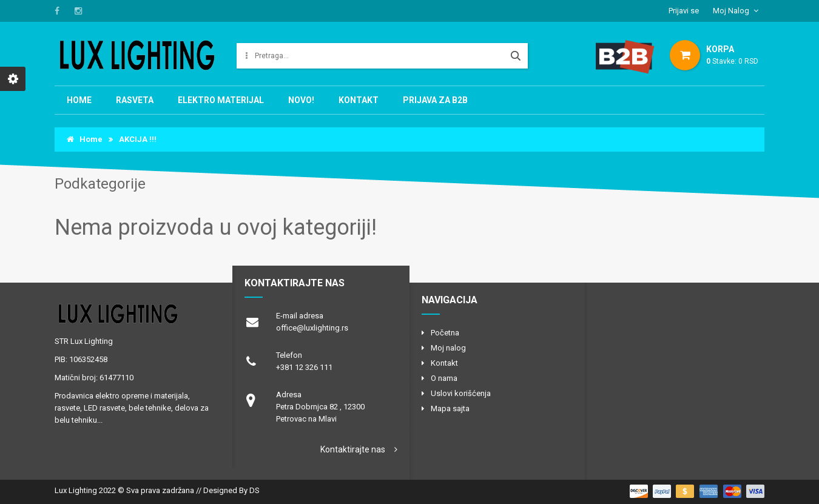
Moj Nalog (731, 11)
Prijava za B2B (435, 100)
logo (133, 314)
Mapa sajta (450, 408)
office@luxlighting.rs (312, 328)
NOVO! (301, 100)
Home (79, 100)
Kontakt (359, 100)
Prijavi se (684, 11)
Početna (445, 333)
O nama (444, 378)
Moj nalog (448, 348)
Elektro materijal (221, 100)
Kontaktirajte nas (353, 449)
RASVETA (135, 100)
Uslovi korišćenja (461, 393)
